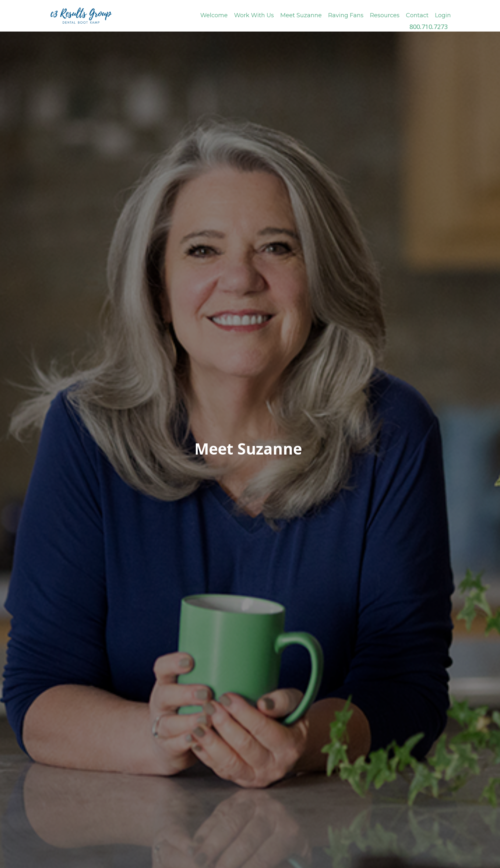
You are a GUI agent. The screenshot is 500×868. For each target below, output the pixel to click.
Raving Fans (346, 15)
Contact (417, 15)
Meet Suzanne (301, 15)
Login (443, 15)
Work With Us (254, 15)
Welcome (214, 15)
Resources (385, 15)
